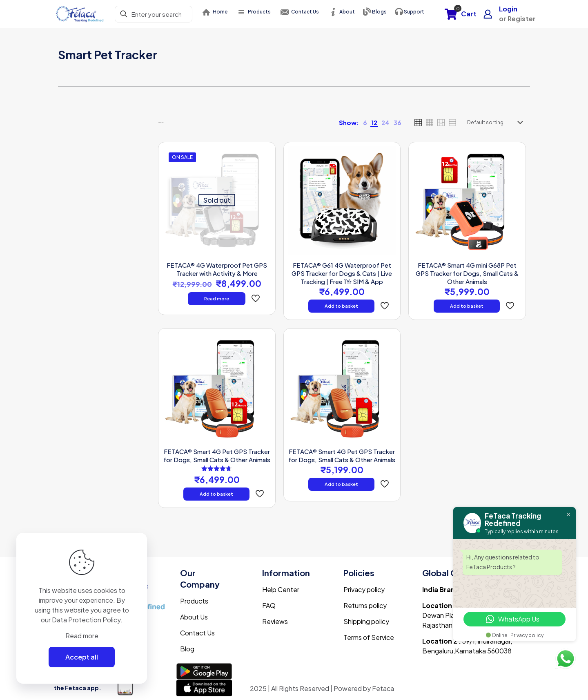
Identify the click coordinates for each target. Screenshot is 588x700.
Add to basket (341, 306)
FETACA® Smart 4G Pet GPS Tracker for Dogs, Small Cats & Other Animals (217, 455)
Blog (187, 649)
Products (194, 601)
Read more (217, 299)
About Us (194, 617)
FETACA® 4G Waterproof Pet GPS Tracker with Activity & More (217, 269)
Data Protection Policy (86, 620)
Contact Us (197, 633)
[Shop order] (497, 123)
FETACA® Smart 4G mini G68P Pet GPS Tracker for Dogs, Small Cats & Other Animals (467, 273)
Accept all (82, 657)
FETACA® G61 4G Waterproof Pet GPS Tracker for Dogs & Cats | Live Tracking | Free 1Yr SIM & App (342, 273)
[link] (365, 123)
